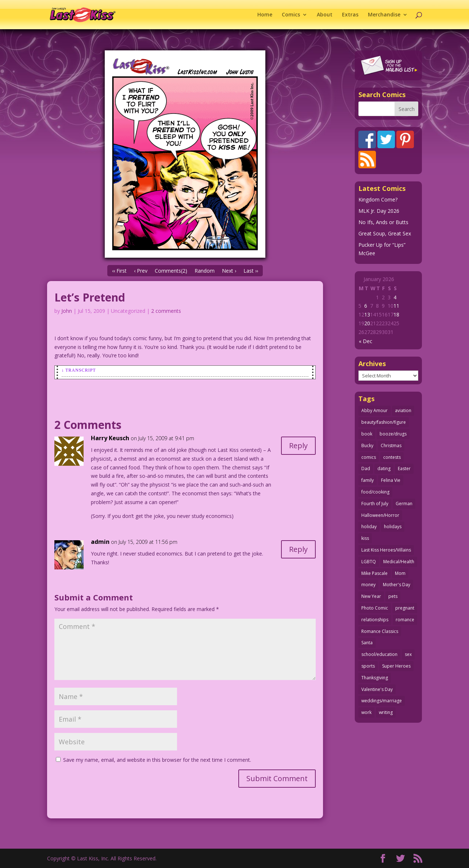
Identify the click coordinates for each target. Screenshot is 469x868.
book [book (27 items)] (367, 434)
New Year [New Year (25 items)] (371, 596)
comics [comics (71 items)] (369, 457)
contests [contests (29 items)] (392, 457)
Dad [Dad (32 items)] (366, 468)
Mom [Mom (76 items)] (400, 573)
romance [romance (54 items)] (405, 620)
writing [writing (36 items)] (386, 712)
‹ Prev (141, 271)
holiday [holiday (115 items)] (369, 527)
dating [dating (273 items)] (384, 468)
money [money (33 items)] (368, 585)
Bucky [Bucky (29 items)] (367, 445)
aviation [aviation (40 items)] (403, 410)
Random (205, 271)
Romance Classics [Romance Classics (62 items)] (380, 631)
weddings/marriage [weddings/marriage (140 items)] (382, 701)
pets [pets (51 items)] (393, 596)
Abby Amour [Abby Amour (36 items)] (374, 410)
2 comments (166, 311)
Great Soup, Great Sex (385, 233)
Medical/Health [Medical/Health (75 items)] (399, 562)
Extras (350, 15)
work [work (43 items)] (366, 712)
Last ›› (251, 271)
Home (265, 15)
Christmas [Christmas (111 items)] (391, 445)
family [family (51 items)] (368, 480)
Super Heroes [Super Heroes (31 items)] (396, 666)
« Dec (366, 341)
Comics (291, 15)
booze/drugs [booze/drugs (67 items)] (393, 434)
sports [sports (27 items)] (368, 666)
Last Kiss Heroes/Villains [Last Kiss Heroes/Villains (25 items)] (386, 550)
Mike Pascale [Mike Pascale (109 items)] (374, 573)
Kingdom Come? (378, 199)
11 (396, 306)
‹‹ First (119, 271)
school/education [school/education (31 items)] (379, 654)
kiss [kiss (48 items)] (365, 538)
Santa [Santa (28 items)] (367, 643)
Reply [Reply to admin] (298, 549)
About (325, 15)
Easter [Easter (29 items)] (404, 468)
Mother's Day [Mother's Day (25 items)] (397, 585)
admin (100, 542)
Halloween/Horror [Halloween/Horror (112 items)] (380, 515)
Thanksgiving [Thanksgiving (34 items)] (375, 678)
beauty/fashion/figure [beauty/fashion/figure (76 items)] (384, 422)
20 (367, 323)
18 (396, 314)
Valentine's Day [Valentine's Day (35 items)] (377, 689)
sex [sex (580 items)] (408, 654)
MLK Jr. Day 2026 (379, 211)
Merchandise (384, 15)
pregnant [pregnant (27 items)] (405, 608)
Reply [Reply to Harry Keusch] (298, 445)
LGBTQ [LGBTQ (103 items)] (369, 562)
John (67, 311)
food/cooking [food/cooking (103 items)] (375, 492)
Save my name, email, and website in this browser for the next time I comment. (157, 760)
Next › (229, 271)
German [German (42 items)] (404, 504)
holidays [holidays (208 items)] (393, 527)
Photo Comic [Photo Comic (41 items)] (375, 608)
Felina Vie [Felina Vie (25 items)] (391, 480)
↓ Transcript (79, 370)
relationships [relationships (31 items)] (375, 620)
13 (367, 314)
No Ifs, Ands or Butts (383, 222)
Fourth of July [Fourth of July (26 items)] (375, 504)
